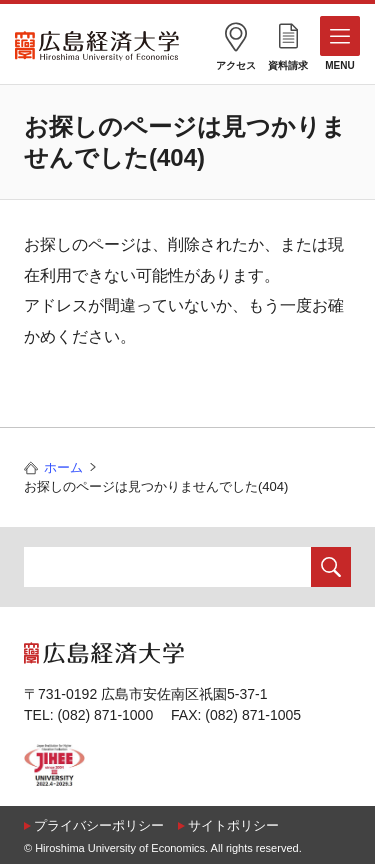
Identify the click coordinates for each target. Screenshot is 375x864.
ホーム (63, 467)
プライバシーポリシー (99, 825)
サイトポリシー (233, 825)
